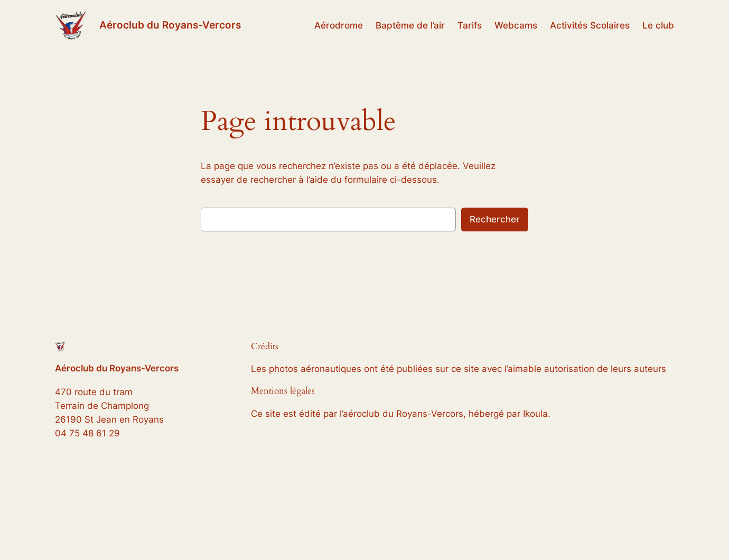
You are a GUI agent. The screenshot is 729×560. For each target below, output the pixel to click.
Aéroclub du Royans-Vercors (170, 25)
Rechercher (495, 219)
